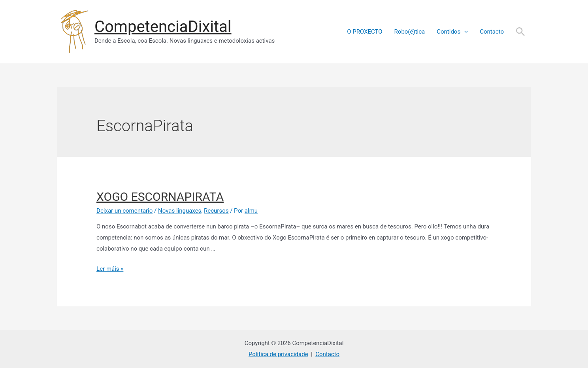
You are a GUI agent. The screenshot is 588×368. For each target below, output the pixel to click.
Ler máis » (110, 269)
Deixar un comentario (124, 211)
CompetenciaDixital (163, 27)
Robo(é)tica (410, 32)
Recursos (216, 211)
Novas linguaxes (180, 211)
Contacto (492, 32)
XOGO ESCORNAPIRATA (160, 197)
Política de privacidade (278, 354)
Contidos (452, 32)
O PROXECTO (365, 32)
